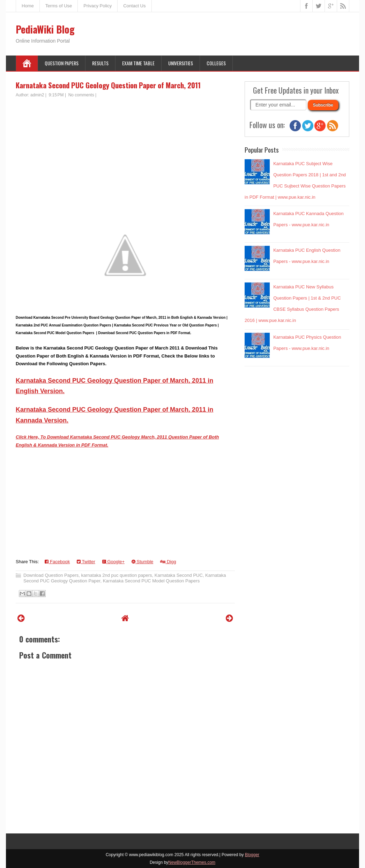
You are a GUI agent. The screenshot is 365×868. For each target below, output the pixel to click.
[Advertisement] (125, 150)
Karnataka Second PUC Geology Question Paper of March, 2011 (108, 85)
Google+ (113, 562)
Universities (181, 63)
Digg (168, 562)
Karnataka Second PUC (179, 575)
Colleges (216, 63)
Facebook (57, 562)
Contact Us (134, 6)
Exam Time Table (138, 63)
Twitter (86, 562)
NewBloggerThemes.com (192, 862)
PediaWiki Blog (45, 29)
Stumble (142, 562)
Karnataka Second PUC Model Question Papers (151, 581)
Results (100, 63)
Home (28, 6)
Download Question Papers (51, 575)
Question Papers (62, 63)
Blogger (252, 855)
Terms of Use (59, 6)
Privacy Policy (98, 6)
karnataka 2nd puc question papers (117, 575)
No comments (81, 95)
